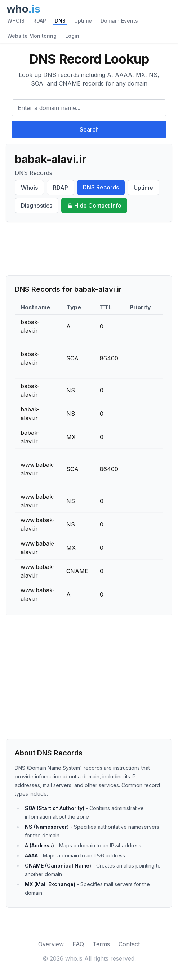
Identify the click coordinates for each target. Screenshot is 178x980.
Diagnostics (37, 206)
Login (72, 36)
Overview (51, 944)
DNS (60, 21)
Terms (101, 944)
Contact (129, 944)
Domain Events (119, 21)
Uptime (83, 21)
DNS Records (101, 187)
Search (89, 129)
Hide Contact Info (94, 206)
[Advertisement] (89, 249)
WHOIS (16, 21)
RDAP (40, 21)
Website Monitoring (32, 36)
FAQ (78, 944)
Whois (29, 188)
